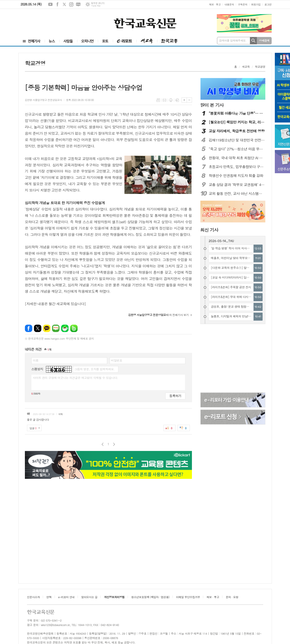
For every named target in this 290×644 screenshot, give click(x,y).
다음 (114, 444)
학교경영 (260, 67)
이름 (36, 360)
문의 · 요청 (232, 597)
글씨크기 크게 (184, 100)
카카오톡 (47, 328)
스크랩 (177, 100)
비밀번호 (117, 360)
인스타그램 (71, 4)
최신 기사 (209, 230)
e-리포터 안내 (66, 597)
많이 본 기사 (212, 105)
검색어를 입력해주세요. (233, 40)
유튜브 (50, 4)
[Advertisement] (46, 20)
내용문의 (229, 4)
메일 (165, 100)
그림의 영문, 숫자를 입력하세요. (94, 369)
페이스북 (57, 4)
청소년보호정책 (150, 597)
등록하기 (175, 396)
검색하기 (253, 41)
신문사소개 (33, 597)
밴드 (74, 328)
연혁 (49, 597)
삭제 (60, 414)
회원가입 (256, 4)
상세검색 (264, 40)
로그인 (268, 4)
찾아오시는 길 (89, 597)
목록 (158, 100)
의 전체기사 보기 (158, 315)
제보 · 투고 (215, 4)
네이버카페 (65, 328)
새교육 (246, 67)
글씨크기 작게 (189, 100)
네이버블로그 (78, 4)
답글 (33, 428)
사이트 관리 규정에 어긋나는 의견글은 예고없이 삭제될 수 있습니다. (76, 378)
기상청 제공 (96, 6)
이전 (103, 444)
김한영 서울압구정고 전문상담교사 (43, 100)
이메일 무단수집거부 (188, 597)
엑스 (64, 4)
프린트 (171, 100)
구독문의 (242, 4)
